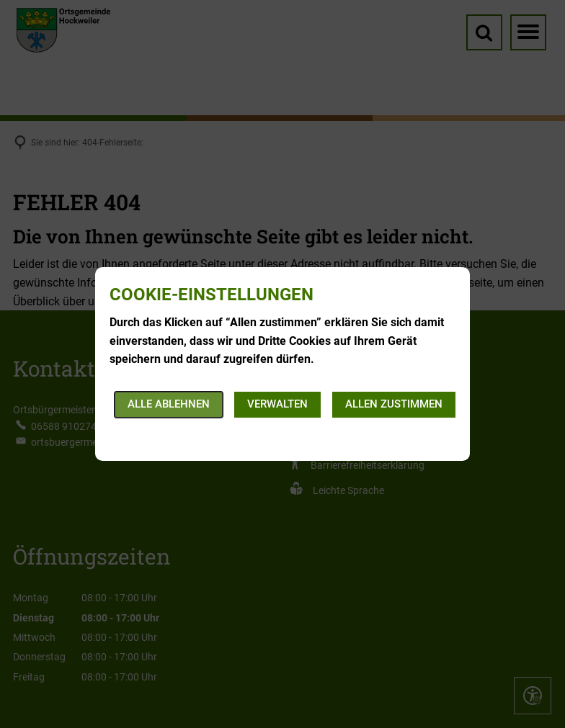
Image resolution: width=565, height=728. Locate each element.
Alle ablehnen (169, 404)
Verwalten (277, 404)
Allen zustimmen (394, 404)
